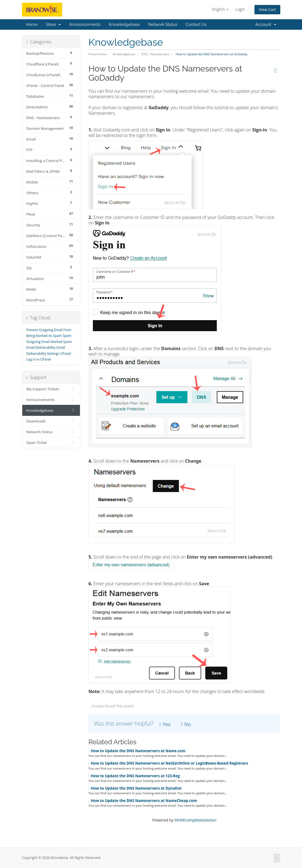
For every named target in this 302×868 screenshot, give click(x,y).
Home (32, 24)
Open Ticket (51, 443)
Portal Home (98, 54)
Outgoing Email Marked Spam (49, 342)
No (186, 724)
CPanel (66, 354)
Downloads (51, 421)
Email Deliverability (41, 348)
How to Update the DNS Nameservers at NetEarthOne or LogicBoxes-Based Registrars (168, 763)
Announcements (85, 24)
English (220, 9)
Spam (67, 336)
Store (53, 24)
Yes (165, 724)
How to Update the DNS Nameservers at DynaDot (135, 788)
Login (240, 9)
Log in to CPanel (39, 359)
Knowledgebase (124, 24)
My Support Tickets (51, 389)
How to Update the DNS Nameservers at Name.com (137, 751)
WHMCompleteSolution (196, 820)
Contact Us (196, 24)
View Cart (267, 9)
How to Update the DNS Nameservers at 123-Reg (134, 776)
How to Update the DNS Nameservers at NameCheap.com (143, 801)
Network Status (163, 24)
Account (266, 24)
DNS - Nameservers (155, 54)
